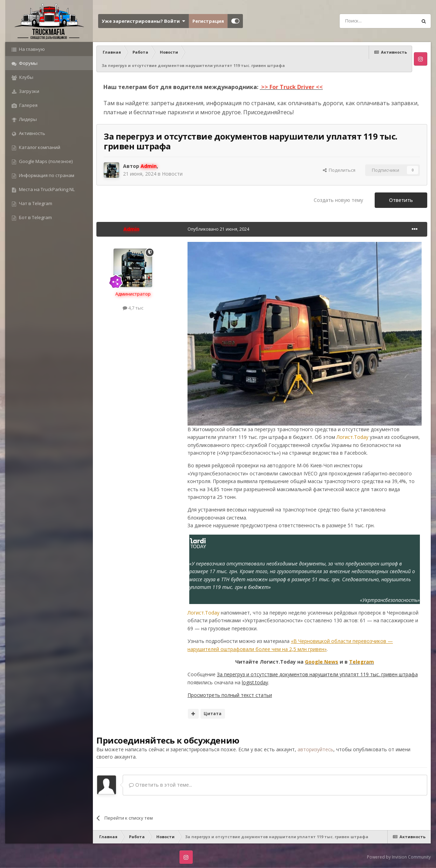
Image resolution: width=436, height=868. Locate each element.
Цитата (213, 714)
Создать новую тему (338, 200)
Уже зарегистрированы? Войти (143, 21)
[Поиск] (362, 21)
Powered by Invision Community (399, 857)
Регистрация (208, 21)
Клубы (26, 77)
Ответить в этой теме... (161, 785)
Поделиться (339, 170)
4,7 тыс (133, 308)
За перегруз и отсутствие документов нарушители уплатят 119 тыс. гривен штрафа (317, 674)
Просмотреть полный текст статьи (230, 695)
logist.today (255, 682)
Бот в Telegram (35, 217)
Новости (172, 174)
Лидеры (27, 119)
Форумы (28, 63)
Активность (32, 133)
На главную (31, 49)
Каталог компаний (39, 147)
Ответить (401, 200)
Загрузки (29, 91)
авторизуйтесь (315, 749)
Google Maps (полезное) (45, 161)
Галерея (28, 105)
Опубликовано (218, 229)
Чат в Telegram (35, 203)
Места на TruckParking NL (46, 189)
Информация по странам (46, 175)
